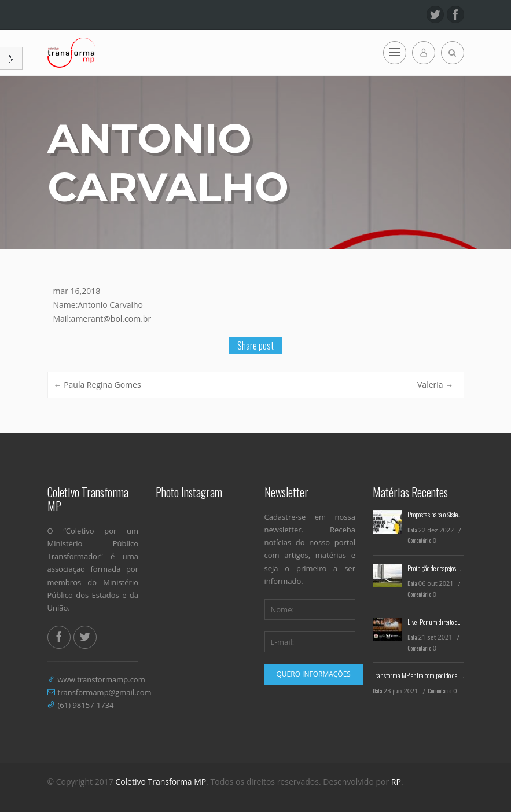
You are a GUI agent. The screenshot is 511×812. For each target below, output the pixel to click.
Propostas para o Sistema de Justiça (449, 514)
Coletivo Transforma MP (161, 782)
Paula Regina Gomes (98, 385)
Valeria (435, 385)
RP (396, 782)
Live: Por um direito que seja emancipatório (458, 622)
